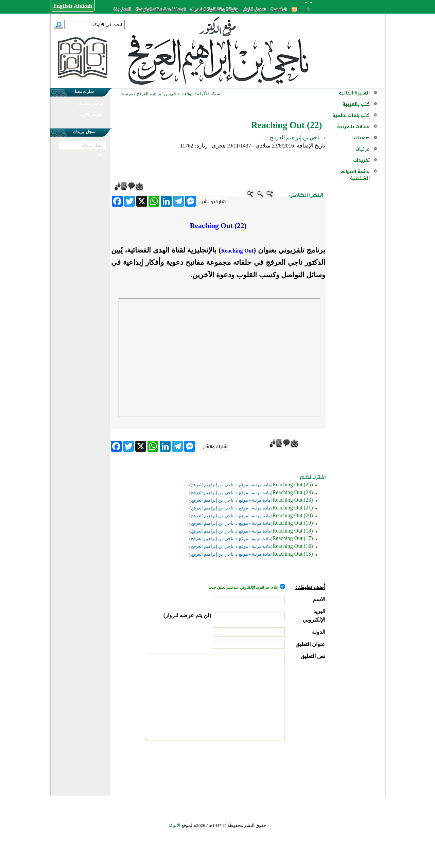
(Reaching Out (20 (292, 515)
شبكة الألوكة (208, 94)
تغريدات (361, 160)
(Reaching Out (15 (292, 554)
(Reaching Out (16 (292, 546)
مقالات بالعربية (353, 127)
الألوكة (175, 825)
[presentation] (274, 766)
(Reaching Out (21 (292, 508)
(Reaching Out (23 (292, 500)
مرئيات (363, 149)
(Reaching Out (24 (292, 492)
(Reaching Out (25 (292, 484)
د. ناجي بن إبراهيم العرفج (298, 137)
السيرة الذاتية (354, 93)
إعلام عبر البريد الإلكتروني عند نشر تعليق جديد (244, 587)
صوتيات (362, 138)
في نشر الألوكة (91, 115)
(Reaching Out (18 (292, 531)
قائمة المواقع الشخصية (355, 175)
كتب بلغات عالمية (351, 115)
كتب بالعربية (356, 104)
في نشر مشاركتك (90, 104)
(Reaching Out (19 (292, 523)
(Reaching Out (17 (292, 538)
